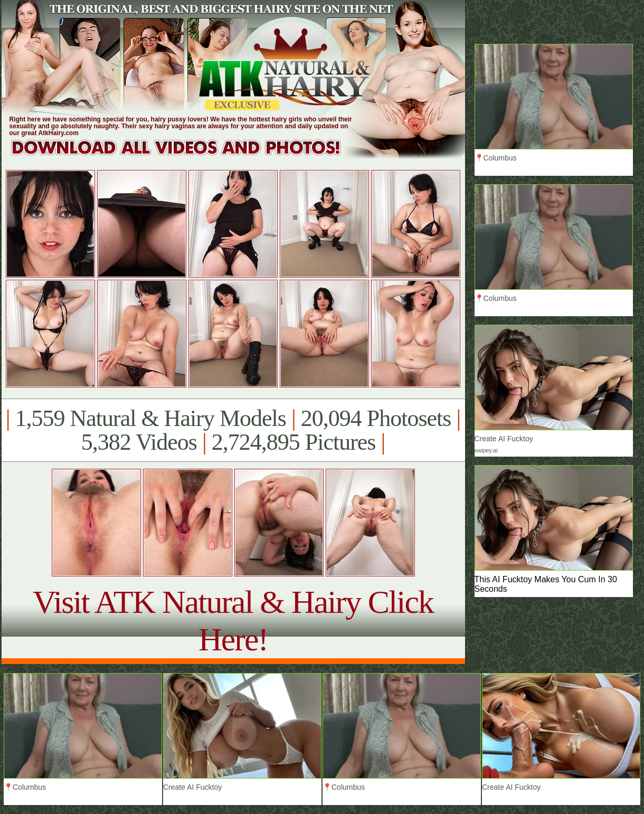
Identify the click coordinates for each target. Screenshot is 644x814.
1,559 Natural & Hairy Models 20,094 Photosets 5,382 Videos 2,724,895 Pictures (233, 430)
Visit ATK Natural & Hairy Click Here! (233, 621)
